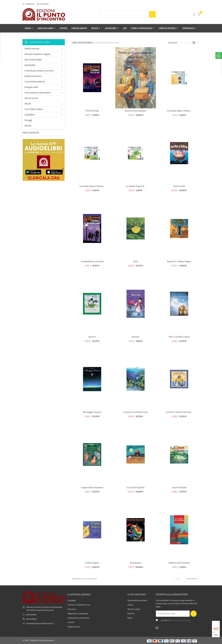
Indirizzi (131, 614)
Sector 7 (92, 337)
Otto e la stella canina (179, 337)
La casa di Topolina (136, 488)
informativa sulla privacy (180, 620)
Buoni (130, 618)
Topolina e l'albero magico (179, 262)
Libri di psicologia (33, 60)
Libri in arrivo (31, 98)
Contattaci (28, 4)
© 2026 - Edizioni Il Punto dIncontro (38, 640)
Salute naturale (32, 49)
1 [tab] (63, 170)
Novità (28, 126)
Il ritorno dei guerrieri (179, 563)
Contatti (71, 622)
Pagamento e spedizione (78, 614)
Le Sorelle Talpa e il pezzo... (92, 186)
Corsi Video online (33, 109)
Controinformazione (35, 82)
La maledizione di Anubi (92, 262)
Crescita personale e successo (39, 71)
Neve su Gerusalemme (136, 111)
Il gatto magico (92, 563)
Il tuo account (137, 594)
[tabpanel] (44, 171)
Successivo (193, 579)
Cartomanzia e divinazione (38, 93)
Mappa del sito (74, 627)
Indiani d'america (33, 76)
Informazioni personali (137, 600)
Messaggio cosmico (92, 412)
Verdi (136, 262)
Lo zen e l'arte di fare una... (179, 412)
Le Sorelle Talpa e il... (136, 186)
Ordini (130, 605)
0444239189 (31, 615)
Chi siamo (43, 4)
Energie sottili (31, 87)
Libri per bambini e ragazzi (37, 54)
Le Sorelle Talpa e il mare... (179, 111)
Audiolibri (29, 115)
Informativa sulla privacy (78, 618)
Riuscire (136, 337)
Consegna (72, 600)
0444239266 (31, 619)
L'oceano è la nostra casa (136, 412)
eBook (28, 104)
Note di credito (134, 609)
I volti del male (92, 111)
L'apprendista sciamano (92, 488)
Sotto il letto (179, 186)
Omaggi (28, 120)
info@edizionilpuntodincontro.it (40, 623)
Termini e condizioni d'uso (79, 605)
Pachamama (136, 563)
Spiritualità (30, 65)
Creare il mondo (179, 488)
